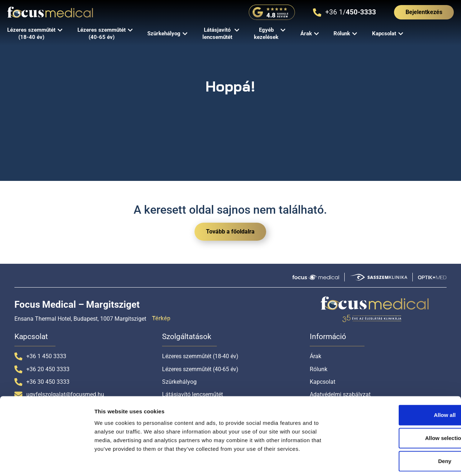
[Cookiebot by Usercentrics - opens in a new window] (47, 462)
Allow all (401, 382)
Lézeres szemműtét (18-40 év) (200, 356)
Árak (315, 356)
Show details (378, 462)
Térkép (161, 318)
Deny (401, 429)
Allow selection (401, 406)
